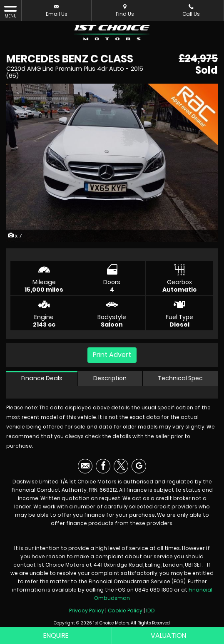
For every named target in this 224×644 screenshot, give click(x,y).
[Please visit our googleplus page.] (139, 466)
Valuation (168, 635)
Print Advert (112, 355)
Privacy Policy (87, 611)
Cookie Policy (125, 611)
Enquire (56, 635)
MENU (10, 12)
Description (110, 378)
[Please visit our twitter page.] (121, 466)
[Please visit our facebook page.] (103, 466)
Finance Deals (42, 378)
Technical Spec (180, 378)
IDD (151, 611)
